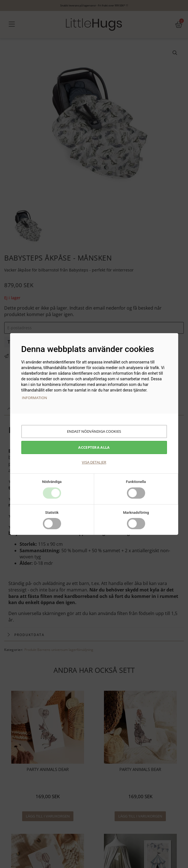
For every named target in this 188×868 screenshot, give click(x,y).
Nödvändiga (52, 482)
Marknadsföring (136, 513)
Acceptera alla (94, 447)
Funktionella (136, 482)
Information (34, 398)
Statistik (52, 513)
